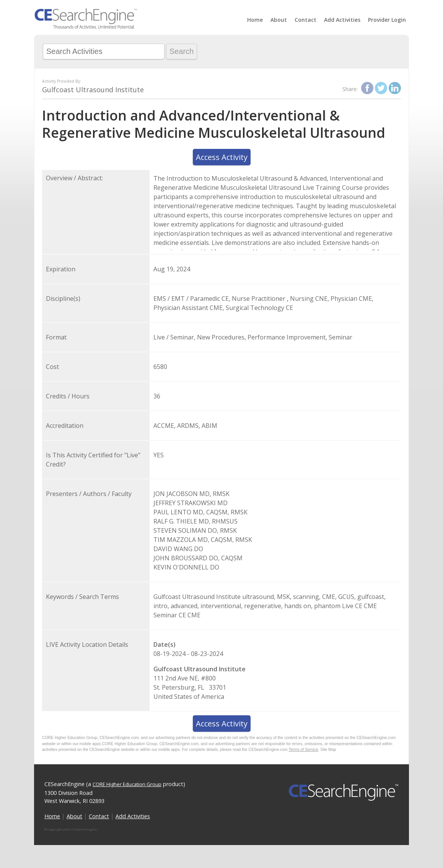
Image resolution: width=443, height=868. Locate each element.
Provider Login (387, 20)
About (279, 20)
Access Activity (222, 157)
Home (255, 20)
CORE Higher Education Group (127, 784)
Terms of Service (303, 750)
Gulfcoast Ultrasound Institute (93, 90)
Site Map (328, 750)
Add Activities (342, 20)
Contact (305, 20)
